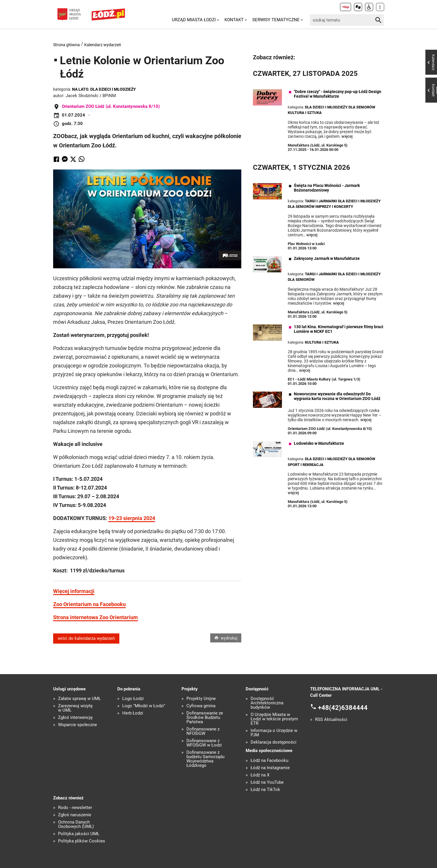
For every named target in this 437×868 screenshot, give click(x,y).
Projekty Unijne (201, 699)
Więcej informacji (74, 591)
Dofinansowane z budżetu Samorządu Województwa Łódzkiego (205, 759)
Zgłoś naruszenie (75, 815)
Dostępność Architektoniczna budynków (267, 703)
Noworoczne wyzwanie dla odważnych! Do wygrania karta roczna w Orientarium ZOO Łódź (337, 396)
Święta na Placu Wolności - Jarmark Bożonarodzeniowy (327, 188)
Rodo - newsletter (75, 808)
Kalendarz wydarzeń (103, 45)
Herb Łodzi (133, 713)
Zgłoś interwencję (75, 718)
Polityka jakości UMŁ (79, 834)
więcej (347, 136)
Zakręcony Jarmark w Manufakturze (327, 258)
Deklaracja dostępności (274, 742)
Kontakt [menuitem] (234, 20)
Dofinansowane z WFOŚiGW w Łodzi (204, 743)
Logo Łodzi (133, 699)
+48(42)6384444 (343, 708)
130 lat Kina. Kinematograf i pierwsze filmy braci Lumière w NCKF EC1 (339, 329)
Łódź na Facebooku (269, 761)
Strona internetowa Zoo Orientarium (96, 617)
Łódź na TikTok (265, 790)
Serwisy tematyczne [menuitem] (276, 20)
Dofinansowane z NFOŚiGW (203, 731)
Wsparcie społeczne (78, 725)
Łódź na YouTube (267, 782)
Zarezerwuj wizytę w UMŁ (75, 708)
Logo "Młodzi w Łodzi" (144, 706)
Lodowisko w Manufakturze (319, 443)
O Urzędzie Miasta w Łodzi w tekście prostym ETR (274, 719)
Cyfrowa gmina (201, 706)
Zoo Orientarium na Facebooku (89, 604)
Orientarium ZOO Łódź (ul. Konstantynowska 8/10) (111, 106)
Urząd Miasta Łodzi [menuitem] (194, 20)
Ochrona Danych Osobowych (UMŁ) (76, 824)
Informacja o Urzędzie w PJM (274, 733)
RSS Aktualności (331, 720)
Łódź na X (260, 775)
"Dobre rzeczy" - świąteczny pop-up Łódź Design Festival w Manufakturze (338, 94)
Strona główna (66, 45)
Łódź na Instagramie (270, 768)
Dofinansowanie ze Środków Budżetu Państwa (205, 718)
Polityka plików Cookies (82, 841)
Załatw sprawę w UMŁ (79, 699)
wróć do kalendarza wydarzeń (86, 638)
